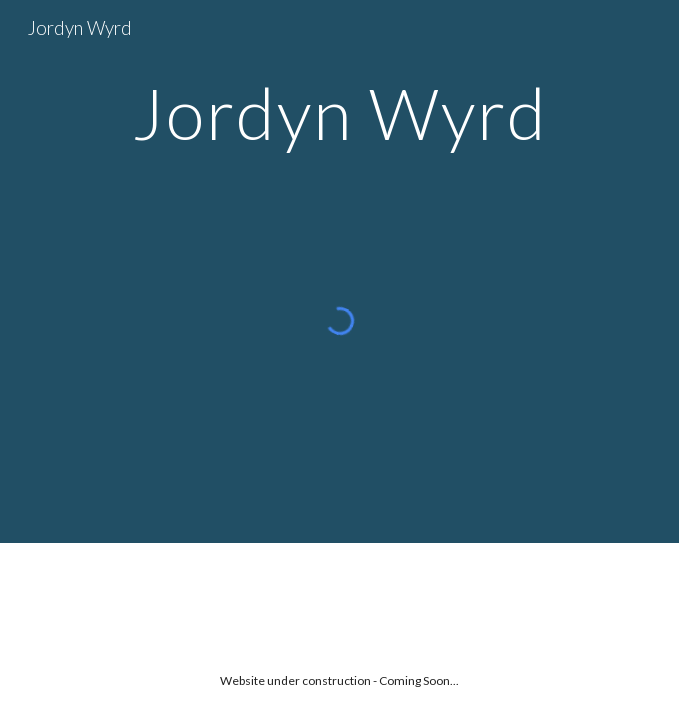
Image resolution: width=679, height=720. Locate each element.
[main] (339, 113)
